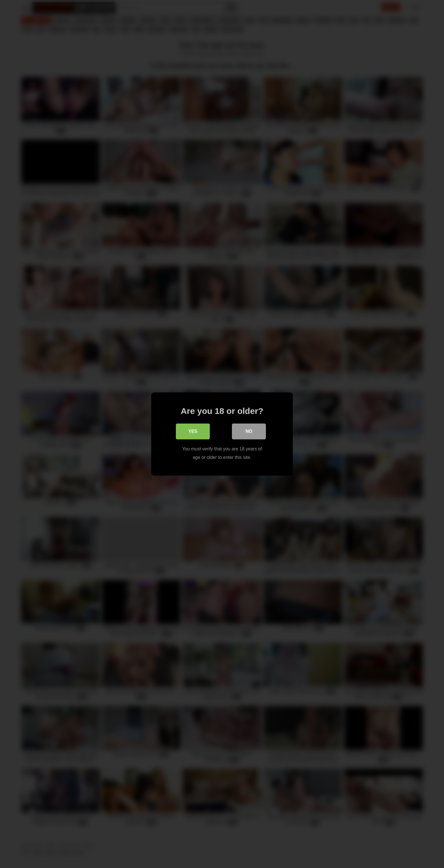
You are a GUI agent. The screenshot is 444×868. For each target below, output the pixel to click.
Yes (193, 431)
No (249, 431)
